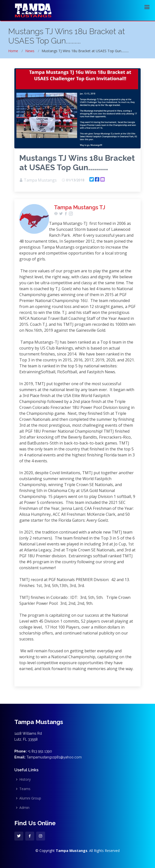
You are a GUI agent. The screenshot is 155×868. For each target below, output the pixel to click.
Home (13, 51)
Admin (24, 808)
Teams (25, 789)
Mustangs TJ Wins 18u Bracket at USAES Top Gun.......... (77, 163)
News (30, 51)
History (25, 779)
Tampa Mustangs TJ (80, 207)
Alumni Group (30, 798)
